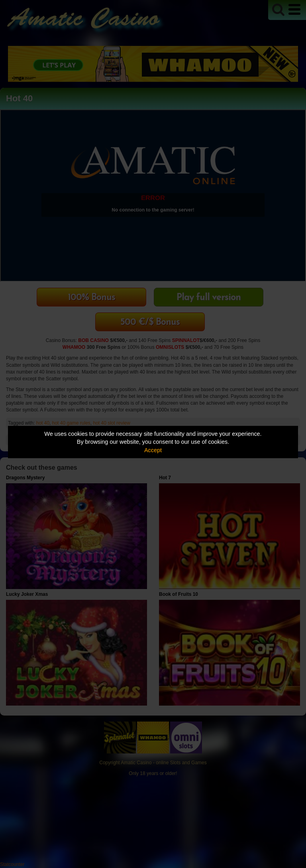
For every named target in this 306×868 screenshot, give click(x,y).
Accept (153, 450)
